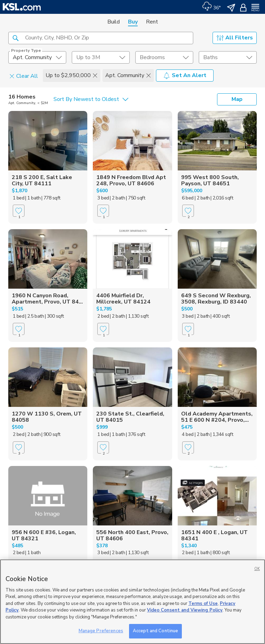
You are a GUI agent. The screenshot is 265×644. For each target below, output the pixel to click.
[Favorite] (19, 211)
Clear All (24, 76)
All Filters (235, 38)
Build (114, 22)
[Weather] (211, 7)
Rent (152, 22)
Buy (133, 22)
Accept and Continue (155, 631)
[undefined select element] (37, 57)
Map (237, 99)
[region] (132, 602)
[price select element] (101, 57)
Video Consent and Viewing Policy (185, 610)
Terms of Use (203, 604)
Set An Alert (185, 75)
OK (257, 569)
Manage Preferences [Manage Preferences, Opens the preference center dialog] (101, 631)
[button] (16, 38)
